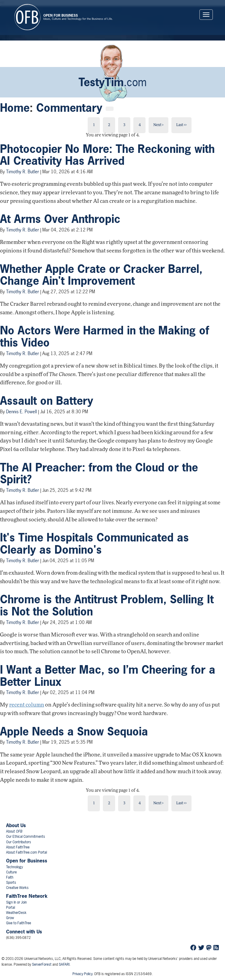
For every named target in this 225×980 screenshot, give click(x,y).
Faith (10, 877)
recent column (27, 705)
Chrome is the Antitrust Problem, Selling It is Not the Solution (107, 605)
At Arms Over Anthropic (60, 219)
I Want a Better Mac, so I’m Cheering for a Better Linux (108, 676)
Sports (11, 883)
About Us (16, 825)
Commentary (69, 108)
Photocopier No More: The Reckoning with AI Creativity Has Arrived (107, 155)
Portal (11, 908)
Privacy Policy (82, 974)
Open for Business (27, 861)
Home (15, 108)
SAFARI (64, 964)
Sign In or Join (16, 902)
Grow (10, 918)
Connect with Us (24, 932)
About (14, 831)
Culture (11, 872)
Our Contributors (19, 842)
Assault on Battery (47, 401)
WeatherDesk (16, 913)
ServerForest (42, 964)
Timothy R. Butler (23, 172)
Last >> (181, 125)
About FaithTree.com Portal (26, 852)
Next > (158, 125)
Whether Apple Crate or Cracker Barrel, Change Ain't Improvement (101, 275)
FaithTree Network (27, 896)
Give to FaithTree (19, 923)
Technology (14, 867)
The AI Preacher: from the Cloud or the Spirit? (99, 474)
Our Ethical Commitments (26, 837)
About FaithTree (18, 847)
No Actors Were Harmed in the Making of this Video (105, 337)
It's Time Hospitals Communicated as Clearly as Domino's (94, 544)
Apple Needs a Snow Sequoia (74, 731)
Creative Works (17, 888)
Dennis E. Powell (21, 412)
